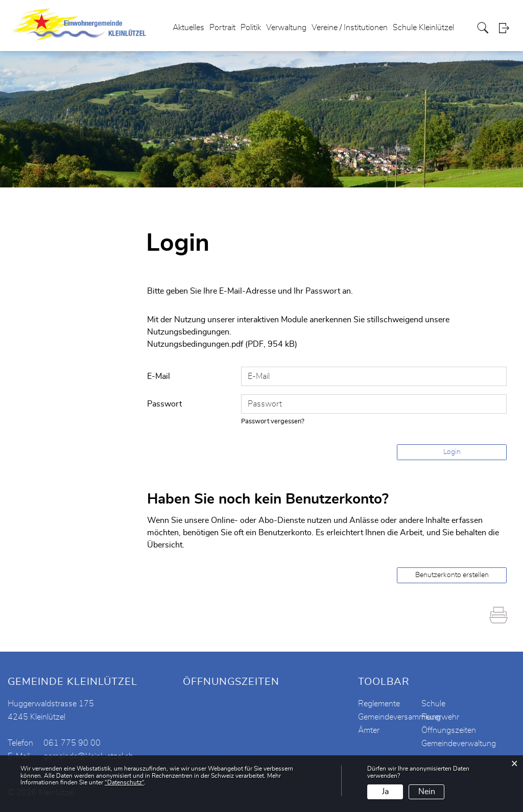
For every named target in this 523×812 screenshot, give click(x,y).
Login (507, 28)
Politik (251, 28)
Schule (433, 704)
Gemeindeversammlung (399, 717)
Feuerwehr (440, 717)
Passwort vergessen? (273, 422)
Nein (427, 792)
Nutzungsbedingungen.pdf (195, 344)
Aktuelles (188, 28)
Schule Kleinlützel (423, 28)
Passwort (164, 404)
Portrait (222, 28)
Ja (385, 792)
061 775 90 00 (72, 743)
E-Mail (159, 376)
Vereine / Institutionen (350, 28)
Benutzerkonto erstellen (452, 575)
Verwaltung (286, 28)
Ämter (369, 730)
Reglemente (379, 704)
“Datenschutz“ (124, 782)
